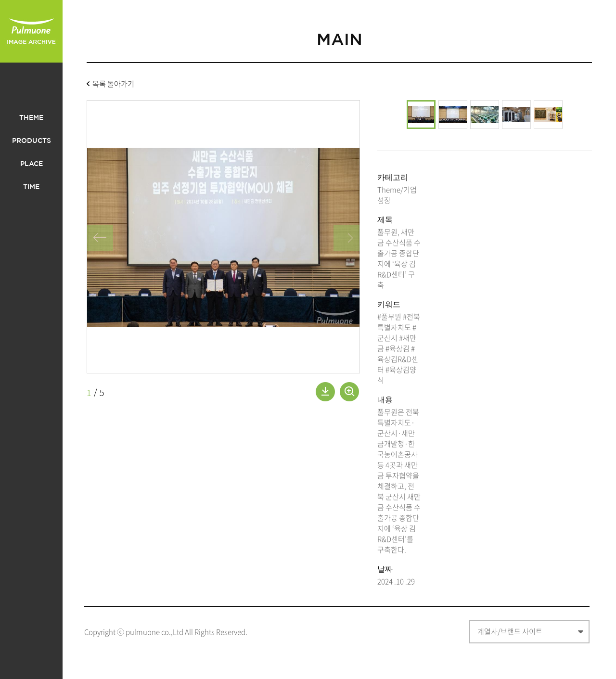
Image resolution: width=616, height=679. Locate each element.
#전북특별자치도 (399, 322)
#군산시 (397, 333)
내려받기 (325, 392)
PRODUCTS (32, 141)
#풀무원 (389, 317)
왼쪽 (100, 238)
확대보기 (349, 392)
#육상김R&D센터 (398, 359)
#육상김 (398, 348)
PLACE (32, 164)
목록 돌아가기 (113, 85)
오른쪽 (346, 238)
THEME (31, 118)
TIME (31, 187)
